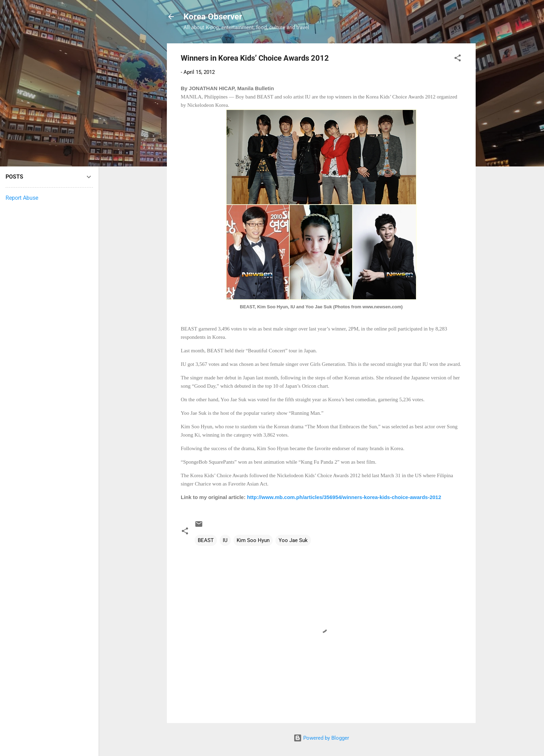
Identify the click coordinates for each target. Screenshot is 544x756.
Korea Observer (213, 17)
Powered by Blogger (321, 738)
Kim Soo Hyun (253, 540)
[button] (458, 59)
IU (225, 540)
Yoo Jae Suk (293, 540)
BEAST (206, 540)
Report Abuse (22, 198)
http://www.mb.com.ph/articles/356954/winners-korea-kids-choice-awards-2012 (344, 497)
